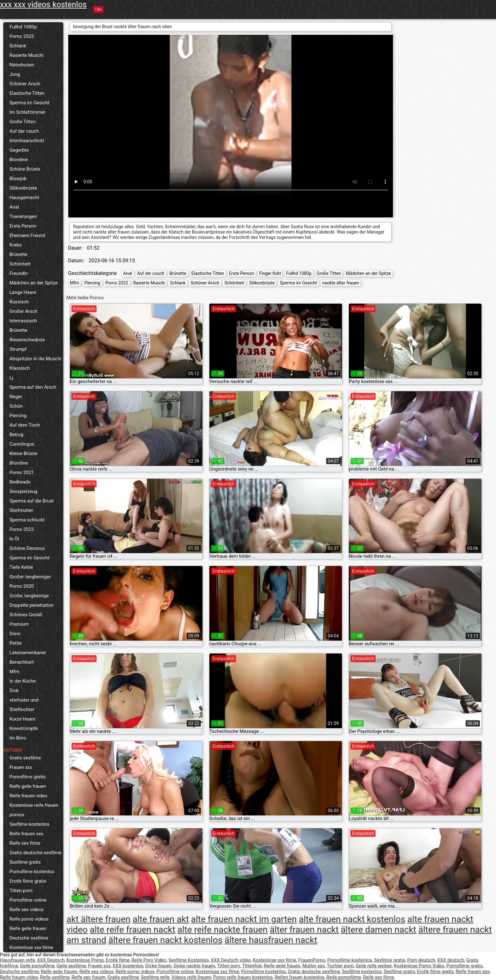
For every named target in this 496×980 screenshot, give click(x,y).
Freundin (19, 273)
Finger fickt (270, 273)
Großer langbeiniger (30, 577)
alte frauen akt (161, 919)
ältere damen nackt (378, 930)
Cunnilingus (22, 444)
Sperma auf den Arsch (33, 387)
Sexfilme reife (155, 977)
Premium (19, 624)
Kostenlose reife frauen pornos (34, 810)
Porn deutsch (421, 960)
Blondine (19, 160)
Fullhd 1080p (23, 27)
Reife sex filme (25, 843)
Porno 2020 (22, 586)
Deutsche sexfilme (29, 938)
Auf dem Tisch (25, 425)
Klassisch (20, 368)
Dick (14, 691)
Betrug (16, 435)
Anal (14, 207)
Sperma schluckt (27, 520)
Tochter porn (340, 966)
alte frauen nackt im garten (244, 919)
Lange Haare (23, 292)
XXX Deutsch (51, 960)
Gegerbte (19, 150)
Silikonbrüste (23, 188)
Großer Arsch (23, 311)
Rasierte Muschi (27, 55)
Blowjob (18, 179)
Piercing (18, 416)
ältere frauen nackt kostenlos (165, 940)
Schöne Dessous (27, 548)
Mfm (14, 672)
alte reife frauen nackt (133, 930)
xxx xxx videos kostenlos (43, 5)
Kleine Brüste (23, 453)
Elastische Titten (27, 93)
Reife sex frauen (88, 977)
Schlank (18, 46)
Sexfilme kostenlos (29, 824)
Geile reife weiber (374, 966)
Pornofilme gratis (28, 777)
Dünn (15, 634)
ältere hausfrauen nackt (271, 940)
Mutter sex (314, 966)
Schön (16, 406)
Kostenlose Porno (85, 960)
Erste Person (23, 226)
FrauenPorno (312, 960)
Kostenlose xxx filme (31, 947)
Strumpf (18, 349)
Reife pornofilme (344, 977)
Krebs (15, 245)
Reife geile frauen (28, 786)
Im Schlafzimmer (27, 112)
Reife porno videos (29, 919)
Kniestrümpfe (24, 728)
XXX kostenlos (128, 966)
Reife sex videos (27, 910)
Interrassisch (23, 321)
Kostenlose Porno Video (419, 966)
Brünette (19, 254)
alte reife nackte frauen (223, 930)
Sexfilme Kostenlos (189, 960)
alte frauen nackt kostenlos (352, 919)
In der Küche (23, 681)
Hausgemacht (24, 198)
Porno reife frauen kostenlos (243, 977)
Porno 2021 (22, 472)
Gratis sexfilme (25, 758)
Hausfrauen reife (18, 960)
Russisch (19, 302)
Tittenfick (252, 966)
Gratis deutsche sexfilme (36, 853)
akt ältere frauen (98, 919)
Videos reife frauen (191, 977)
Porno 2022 (22, 36)
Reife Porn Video (149, 960)
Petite (16, 643)
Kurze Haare (22, 719)
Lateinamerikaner (28, 653)
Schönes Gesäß (26, 615)
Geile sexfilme (71, 966)
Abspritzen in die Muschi (35, 359)
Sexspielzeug (23, 491)
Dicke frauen (158, 966)
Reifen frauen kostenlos (299, 977)
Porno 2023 (22, 529)
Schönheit (20, 264)
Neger (16, 397)
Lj (11, 378)
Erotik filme (118, 960)
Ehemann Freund (27, 235)
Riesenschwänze (27, 340)
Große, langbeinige (29, 596)
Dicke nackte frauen (194, 966)
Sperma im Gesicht (30, 103)
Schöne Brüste (25, 169)
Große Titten (23, 122)
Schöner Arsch (25, 84)
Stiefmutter (21, 510)
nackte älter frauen (341, 283)
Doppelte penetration (31, 605)
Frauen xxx (21, 767)
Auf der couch (24, 131)
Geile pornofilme (37, 966)
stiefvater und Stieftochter (24, 705)
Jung (15, 74)
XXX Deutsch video (231, 960)
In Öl (14, 539)
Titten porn (21, 891)
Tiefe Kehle (21, 567)
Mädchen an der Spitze (34, 283)
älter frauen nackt (304, 930)
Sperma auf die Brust (32, 501)
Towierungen (23, 216)
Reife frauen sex (26, 834)
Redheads (20, 482)
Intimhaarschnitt (27, 141)
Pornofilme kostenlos (32, 872)
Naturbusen (22, 65)
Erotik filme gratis (28, 881)
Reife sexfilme (55, 977)
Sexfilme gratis (25, 862)
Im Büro (18, 738)
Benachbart (22, 662)
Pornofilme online (28, 900)
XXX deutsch (451, 960)
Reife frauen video (28, 796)
